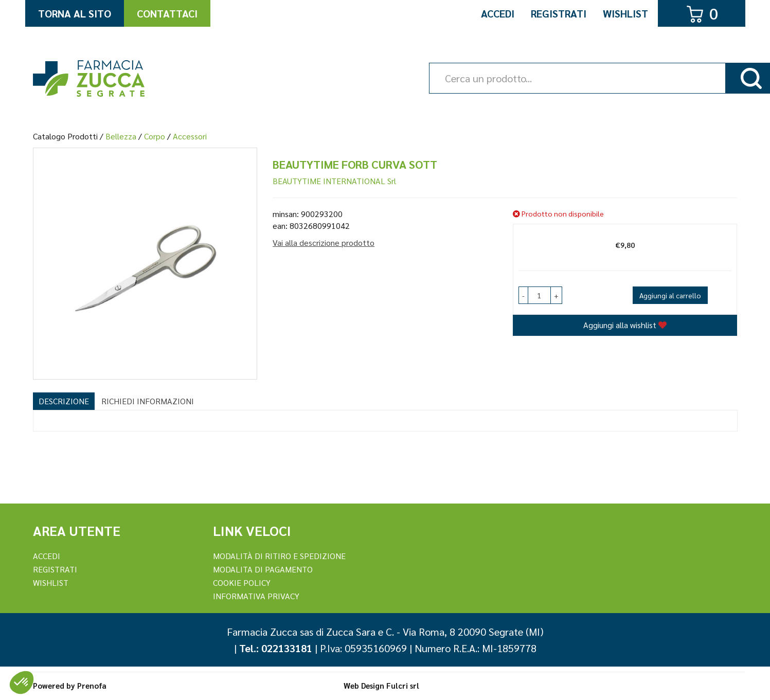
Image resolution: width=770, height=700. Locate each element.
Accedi (498, 13)
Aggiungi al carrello (670, 295)
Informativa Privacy (256, 596)
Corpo (155, 136)
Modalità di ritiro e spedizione (279, 556)
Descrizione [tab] (64, 401)
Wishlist (625, 13)
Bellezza (121, 136)
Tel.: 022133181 (276, 648)
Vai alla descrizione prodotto (324, 243)
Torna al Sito (75, 13)
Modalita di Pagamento (263, 569)
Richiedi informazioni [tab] (148, 401)
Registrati (559, 13)
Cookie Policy (242, 582)
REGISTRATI (55, 569)
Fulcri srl (403, 685)
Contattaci (167, 13)
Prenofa (92, 685)
